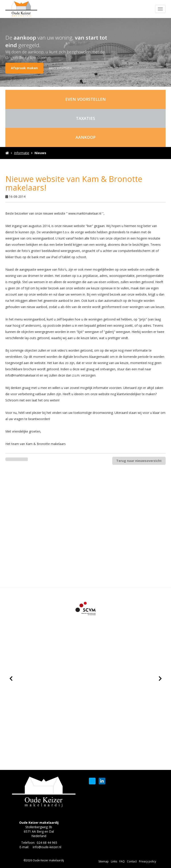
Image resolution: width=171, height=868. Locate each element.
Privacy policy (148, 861)
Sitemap (104, 861)
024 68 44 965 (47, 843)
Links (114, 861)
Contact (132, 861)
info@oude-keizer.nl (47, 847)
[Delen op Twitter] (22, 459)
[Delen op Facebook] (11, 459)
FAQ (122, 861)
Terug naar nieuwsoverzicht (139, 461)
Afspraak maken (24, 68)
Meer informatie (60, 68)
